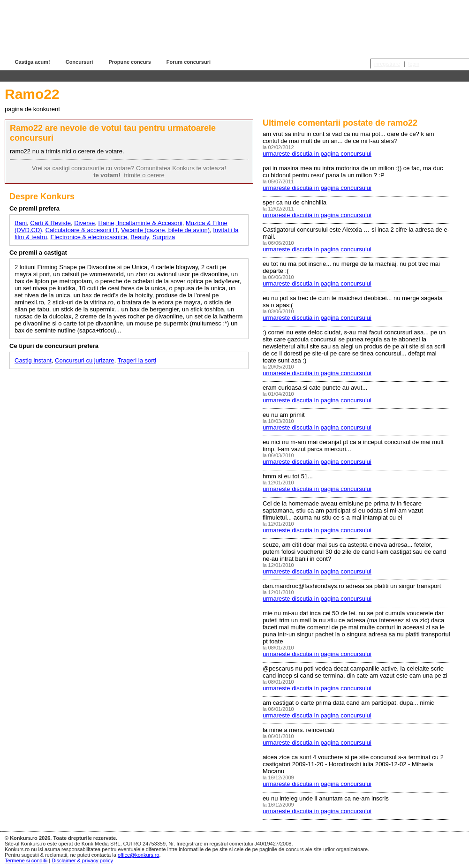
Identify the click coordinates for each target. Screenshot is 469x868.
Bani (21, 223)
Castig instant (33, 360)
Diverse (84, 223)
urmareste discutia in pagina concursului (317, 154)
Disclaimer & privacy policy (82, 860)
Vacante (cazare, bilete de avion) (165, 230)
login (414, 64)
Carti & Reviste (50, 223)
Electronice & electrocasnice (89, 237)
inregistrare (387, 64)
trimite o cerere (144, 175)
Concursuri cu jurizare (84, 360)
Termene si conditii (26, 860)
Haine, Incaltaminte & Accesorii (140, 223)
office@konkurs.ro (139, 855)
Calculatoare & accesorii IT (82, 230)
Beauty (140, 237)
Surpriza (164, 237)
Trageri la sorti (137, 360)
